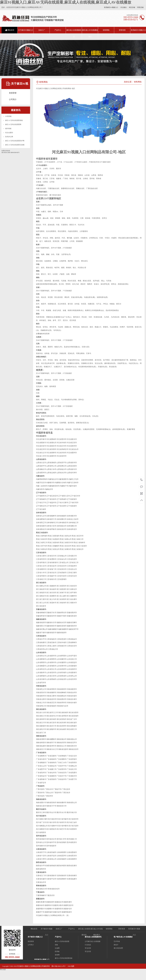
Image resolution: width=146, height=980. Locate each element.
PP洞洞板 (8, 116)
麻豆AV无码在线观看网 (13, 124)
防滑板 (57, 951)
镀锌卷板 (8, 129)
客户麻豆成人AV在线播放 (123, 937)
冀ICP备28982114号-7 (59, 966)
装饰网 (57, 955)
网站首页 (11, 30)
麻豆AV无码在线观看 (62, 941)
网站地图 (3, 970)
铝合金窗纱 (9, 133)
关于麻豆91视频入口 (26, 30)
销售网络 (106, 30)
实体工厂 (42, 30)
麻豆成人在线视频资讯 (93, 937)
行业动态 (88, 945)
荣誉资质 (122, 30)
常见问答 (88, 948)
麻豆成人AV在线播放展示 (90, 33)
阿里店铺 (140, 7)
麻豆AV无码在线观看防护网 (15, 141)
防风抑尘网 (9, 137)
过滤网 (57, 948)
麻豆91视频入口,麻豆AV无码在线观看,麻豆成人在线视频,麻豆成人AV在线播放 (66, 2)
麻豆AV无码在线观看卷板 (14, 120)
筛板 (56, 945)
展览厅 (116, 945)
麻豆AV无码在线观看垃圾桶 (15, 145)
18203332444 (142, 480)
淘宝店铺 (132, 7)
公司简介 (13, 99)
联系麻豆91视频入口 (111, 7)
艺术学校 (117, 941)
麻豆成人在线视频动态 (74, 33)
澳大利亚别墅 (118, 948)
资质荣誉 (13, 93)
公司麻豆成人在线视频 (93, 941)
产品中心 (58, 30)
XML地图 (71, 966)
